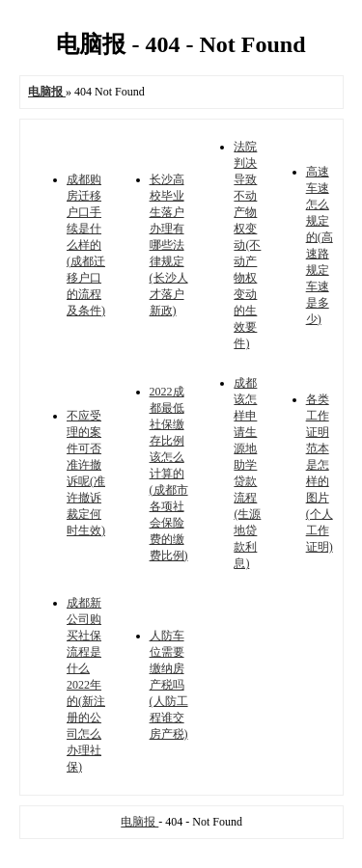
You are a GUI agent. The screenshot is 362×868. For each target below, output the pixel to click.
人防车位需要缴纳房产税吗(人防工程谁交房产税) (169, 685)
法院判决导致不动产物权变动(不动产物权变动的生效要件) (247, 245)
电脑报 (139, 822)
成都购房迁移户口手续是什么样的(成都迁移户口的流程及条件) (86, 245)
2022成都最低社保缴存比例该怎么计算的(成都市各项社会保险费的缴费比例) (169, 474)
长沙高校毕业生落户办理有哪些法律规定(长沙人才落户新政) (169, 245)
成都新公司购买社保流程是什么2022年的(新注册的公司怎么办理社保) (86, 685)
